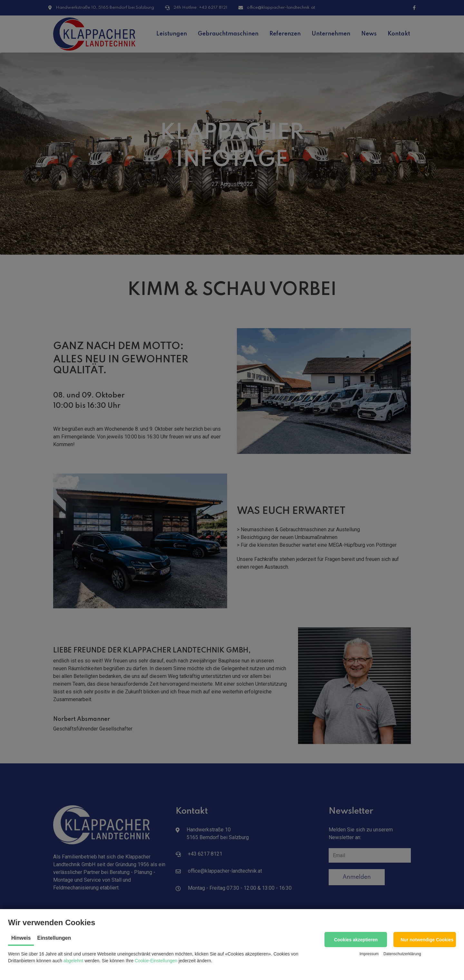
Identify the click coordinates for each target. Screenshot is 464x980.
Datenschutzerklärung (402, 954)
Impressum (369, 954)
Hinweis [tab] (21, 938)
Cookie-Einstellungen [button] (156, 961)
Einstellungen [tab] (54, 938)
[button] (356, 940)
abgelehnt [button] (73, 961)
